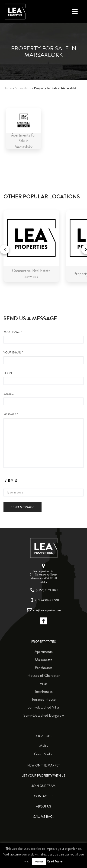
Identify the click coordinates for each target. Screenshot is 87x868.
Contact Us (44, 796)
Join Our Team (43, 786)
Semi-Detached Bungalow (44, 715)
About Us (43, 806)
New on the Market (44, 765)
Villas (43, 684)
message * (43, 440)
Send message (23, 507)
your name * (43, 337)
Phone (43, 378)
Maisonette (44, 660)
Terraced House (44, 699)
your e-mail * (43, 357)
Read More (55, 861)
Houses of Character (43, 675)
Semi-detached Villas (44, 707)
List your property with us (43, 776)
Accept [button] (39, 862)
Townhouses (43, 691)
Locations (44, 736)
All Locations (23, 88)
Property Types (44, 642)
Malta (44, 746)
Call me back (44, 817)
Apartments (44, 652)
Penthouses (44, 668)
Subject (43, 399)
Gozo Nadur (43, 754)
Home (8, 88)
